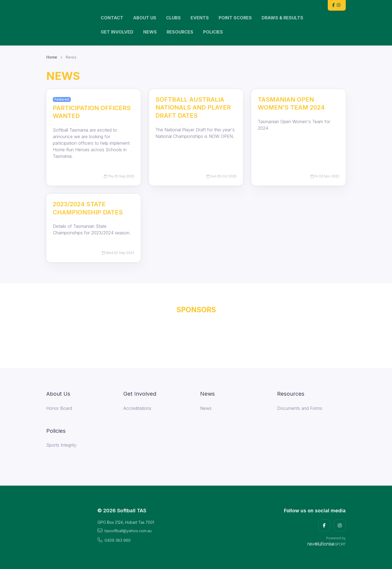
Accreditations (137, 408)
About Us (145, 18)
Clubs (173, 18)
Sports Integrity (61, 445)
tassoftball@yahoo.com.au (125, 531)
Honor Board (59, 408)
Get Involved (117, 32)
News (150, 32)
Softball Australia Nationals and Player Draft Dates (193, 108)
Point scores (235, 18)
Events (200, 18)
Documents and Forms (300, 408)
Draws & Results (282, 18)
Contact (112, 18)
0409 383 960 (114, 540)
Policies (213, 32)
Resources (180, 32)
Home (52, 57)
